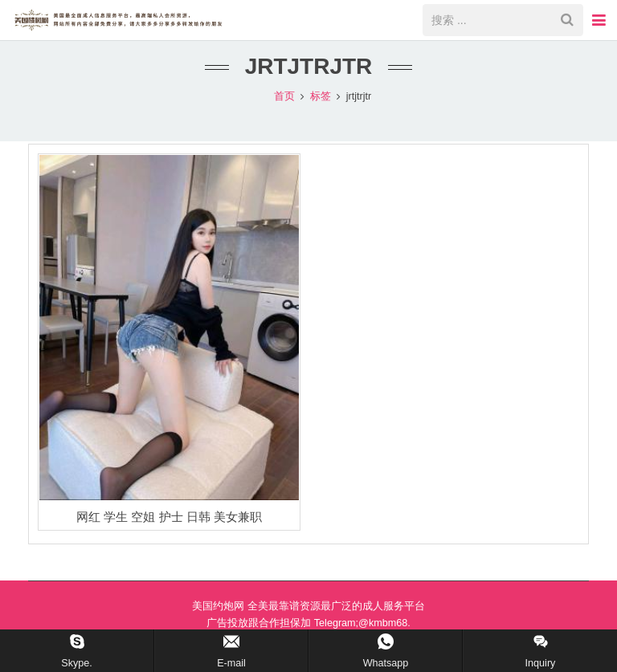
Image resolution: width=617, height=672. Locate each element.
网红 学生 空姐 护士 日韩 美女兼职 (169, 534)
